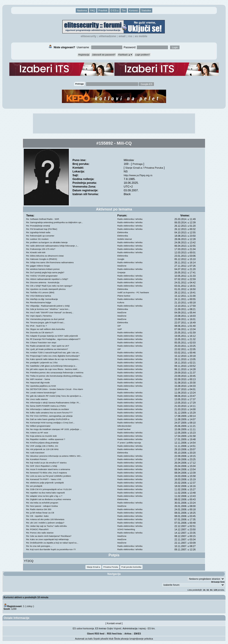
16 (204, 590)
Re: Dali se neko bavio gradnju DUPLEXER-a (48, 419)
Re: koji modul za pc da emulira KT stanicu (47, 463)
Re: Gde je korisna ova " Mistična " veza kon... (48, 309)
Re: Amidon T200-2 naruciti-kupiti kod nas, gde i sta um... (53, 352)
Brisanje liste (218, 582)
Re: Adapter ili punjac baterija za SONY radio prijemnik (52, 336)
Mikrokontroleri (124, 426)
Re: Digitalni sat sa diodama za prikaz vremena (49, 499)
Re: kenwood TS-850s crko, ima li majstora (47, 473)
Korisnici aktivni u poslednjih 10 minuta (26, 597)
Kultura (121, 302)
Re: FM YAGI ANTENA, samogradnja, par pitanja (49, 416)
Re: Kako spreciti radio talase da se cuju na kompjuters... (53, 359)
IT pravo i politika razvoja (129, 443)
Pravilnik (103, 10)
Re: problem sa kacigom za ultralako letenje (47, 242)
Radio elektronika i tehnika (130, 219)
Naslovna (82, 10)
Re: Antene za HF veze (37, 433)
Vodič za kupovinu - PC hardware (133, 292)
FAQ (93, 10)
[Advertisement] (114, 123)
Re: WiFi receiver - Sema (38, 379)
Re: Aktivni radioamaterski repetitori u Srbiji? (47, 279)
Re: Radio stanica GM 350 (39, 509)
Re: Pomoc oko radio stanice (40, 533)
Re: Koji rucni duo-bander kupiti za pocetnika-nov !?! (51, 549)
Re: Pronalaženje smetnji (38, 226)
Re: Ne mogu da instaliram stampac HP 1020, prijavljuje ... (54, 429)
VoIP (120, 329)
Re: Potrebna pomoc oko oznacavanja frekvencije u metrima (55, 372)
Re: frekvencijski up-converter (40, 236)
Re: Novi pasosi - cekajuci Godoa (42, 506)
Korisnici (134, 10)
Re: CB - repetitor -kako (38, 516)
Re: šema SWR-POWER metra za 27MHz (46, 406)
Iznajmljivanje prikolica (141, 639)
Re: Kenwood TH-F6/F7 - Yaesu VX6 (44, 479)
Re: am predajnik (34, 486)
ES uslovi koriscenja (83, 628)
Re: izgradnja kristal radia (38, 232)
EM (136, 634)
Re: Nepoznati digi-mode (38, 383)
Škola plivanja (121, 639)
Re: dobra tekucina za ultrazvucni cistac (45, 256)
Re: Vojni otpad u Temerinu (39, 316)
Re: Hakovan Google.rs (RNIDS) (42, 259)
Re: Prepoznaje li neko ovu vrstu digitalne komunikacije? (53, 356)
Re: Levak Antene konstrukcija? (41, 393)
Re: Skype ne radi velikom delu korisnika (46, 329)
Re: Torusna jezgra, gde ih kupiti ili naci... (46, 322)
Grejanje (121, 272)
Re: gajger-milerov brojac (38, 266)
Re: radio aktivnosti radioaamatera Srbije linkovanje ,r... (52, 246)
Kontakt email (114, 623)
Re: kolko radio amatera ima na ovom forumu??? (49, 413)
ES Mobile (141, 36)
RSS (130, 36)
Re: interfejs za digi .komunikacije (42, 299)
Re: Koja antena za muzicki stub (42, 436)
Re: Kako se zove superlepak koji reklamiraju (48, 539)
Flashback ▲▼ (125, 55)
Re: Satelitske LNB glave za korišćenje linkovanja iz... (52, 366)
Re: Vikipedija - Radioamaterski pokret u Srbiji (48, 306)
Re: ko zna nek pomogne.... (39, 546)
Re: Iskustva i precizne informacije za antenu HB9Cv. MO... (54, 456)
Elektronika (123, 232)
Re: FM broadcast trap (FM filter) (42, 229)
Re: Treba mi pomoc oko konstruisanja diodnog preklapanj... (55, 376)
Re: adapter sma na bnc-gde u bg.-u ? (44, 496)
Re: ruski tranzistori (35, 453)
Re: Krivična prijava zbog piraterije (43, 443)
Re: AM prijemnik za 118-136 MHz (43, 449)
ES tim (151, 628)
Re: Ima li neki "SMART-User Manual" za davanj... (50, 312)
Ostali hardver (124, 429)
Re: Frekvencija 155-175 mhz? (41, 249)
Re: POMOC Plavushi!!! (38, 529)
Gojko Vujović (114, 628)
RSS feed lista (114, 634)
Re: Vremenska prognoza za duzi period (45, 319)
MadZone (122, 266)
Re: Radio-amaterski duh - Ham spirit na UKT (48, 346)
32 (208, 590)
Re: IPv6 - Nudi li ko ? (37, 326)
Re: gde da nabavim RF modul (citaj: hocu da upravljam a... (54, 396)
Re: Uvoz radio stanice (37, 399)
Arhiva (128, 634)
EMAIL (122, 36)
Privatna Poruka (154, 168)
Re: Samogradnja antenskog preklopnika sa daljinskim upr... (55, 222)
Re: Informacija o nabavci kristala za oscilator (48, 409)
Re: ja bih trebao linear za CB (40, 513)
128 (215, 590)
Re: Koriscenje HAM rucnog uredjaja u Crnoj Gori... (51, 423)
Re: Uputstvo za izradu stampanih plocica (46, 289)
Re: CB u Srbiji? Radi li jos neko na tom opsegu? (49, 286)
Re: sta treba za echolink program (42, 503)
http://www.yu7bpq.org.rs (138, 175)
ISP (119, 326)
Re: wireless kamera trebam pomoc (43, 269)
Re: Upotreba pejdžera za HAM (41, 386)
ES (139, 634)
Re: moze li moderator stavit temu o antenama (48, 469)
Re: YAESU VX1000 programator (42, 276)
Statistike (146, 10)
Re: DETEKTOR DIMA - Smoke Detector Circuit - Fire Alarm (55, 389)
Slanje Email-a (134, 168)
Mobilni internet (125, 239)
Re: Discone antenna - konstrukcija (43, 282)
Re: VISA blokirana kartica (39, 296)
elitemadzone (108, 36)
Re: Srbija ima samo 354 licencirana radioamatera (50, 262)
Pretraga (137, 164)
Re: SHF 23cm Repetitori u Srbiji (42, 466)
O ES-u (115, 10)
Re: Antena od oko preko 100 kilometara (45, 519)
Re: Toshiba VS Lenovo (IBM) (40, 292)
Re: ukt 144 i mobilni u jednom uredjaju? (45, 523)
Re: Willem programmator (38, 426)
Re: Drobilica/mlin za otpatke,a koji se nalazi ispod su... (52, 543)
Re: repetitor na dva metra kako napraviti (46, 493)
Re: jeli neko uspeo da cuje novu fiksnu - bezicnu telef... (53, 369)
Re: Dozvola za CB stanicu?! (40, 332)
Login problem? (142, 55)
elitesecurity (89, 36)
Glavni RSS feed (96, 634)
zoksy (30, 606)
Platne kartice (124, 296)
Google (121, 259)
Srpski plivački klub (103, 639)
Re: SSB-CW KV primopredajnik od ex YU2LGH (49, 489)
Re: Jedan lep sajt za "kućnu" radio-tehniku (47, 526)
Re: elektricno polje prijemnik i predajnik (45, 483)
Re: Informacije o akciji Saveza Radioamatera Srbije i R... (53, 403)
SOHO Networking (126, 529)
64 (211, 590)
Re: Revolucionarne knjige (39, 302)
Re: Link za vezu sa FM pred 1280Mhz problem (49, 476)
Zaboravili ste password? (104, 55)
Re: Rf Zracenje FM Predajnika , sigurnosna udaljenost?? (53, 339)
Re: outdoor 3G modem (37, 239)
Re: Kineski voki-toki (36, 252)
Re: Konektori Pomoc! (37, 459)
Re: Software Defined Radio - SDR (43, 219)
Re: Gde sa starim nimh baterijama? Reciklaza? (49, 536)
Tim (124, 10)
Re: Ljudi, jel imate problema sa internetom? (47, 349)
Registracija (84, 55)
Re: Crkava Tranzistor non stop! (41, 342)
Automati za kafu (84, 639)
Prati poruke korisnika (131, 567)
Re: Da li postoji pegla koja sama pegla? (45, 272)
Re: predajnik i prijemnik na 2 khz (42, 362)
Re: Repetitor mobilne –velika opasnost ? (46, 439)
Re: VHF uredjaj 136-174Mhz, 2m (42, 446)
